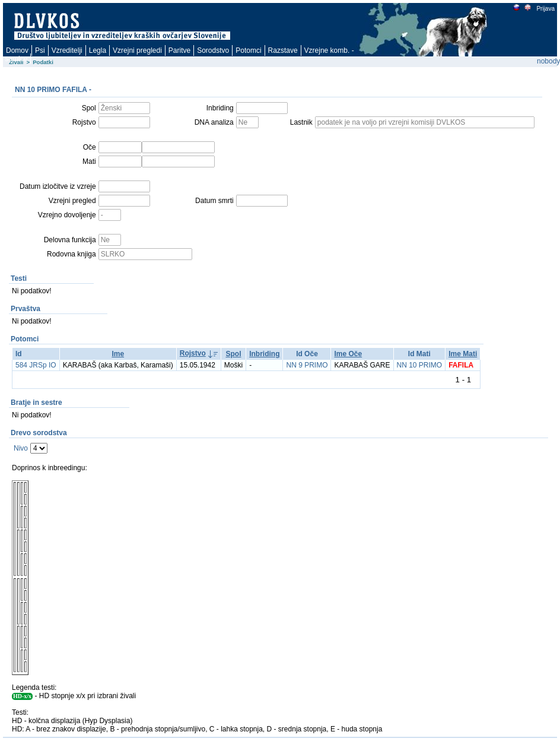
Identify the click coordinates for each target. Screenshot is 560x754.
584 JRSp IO (36, 365)
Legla (98, 50)
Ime (118, 354)
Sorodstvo (213, 50)
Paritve (179, 50)
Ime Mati (463, 354)
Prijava (545, 9)
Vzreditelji (67, 50)
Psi (40, 50)
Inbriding (264, 354)
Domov (17, 50)
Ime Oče (348, 354)
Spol (233, 354)
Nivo (21, 448)
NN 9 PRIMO (307, 365)
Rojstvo (193, 353)
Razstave (283, 50)
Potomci (248, 50)
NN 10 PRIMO (420, 365)
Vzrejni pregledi (137, 50)
